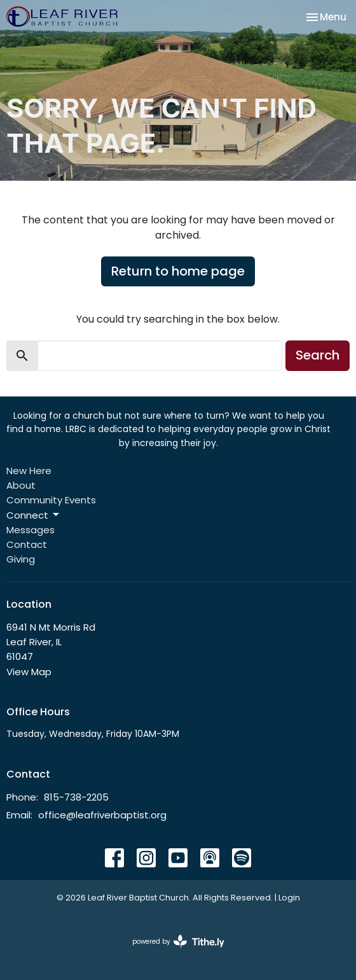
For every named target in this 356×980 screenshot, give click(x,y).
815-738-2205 (76, 797)
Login (289, 898)
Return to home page (178, 271)
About (21, 485)
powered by (178, 941)
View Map (29, 672)
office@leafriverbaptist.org (102, 815)
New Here (29, 471)
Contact (27, 544)
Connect (34, 515)
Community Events (51, 500)
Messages (31, 530)
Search (318, 355)
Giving (21, 559)
